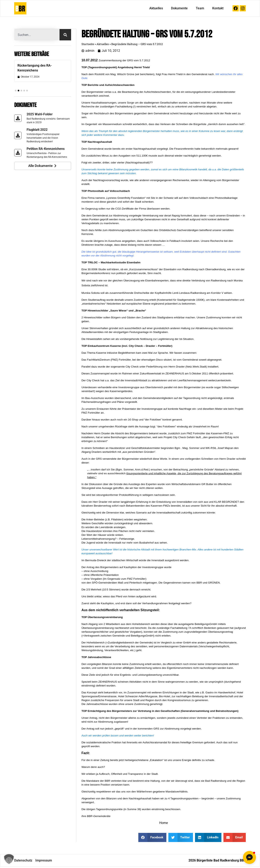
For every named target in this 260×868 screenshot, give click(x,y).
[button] (9, 859)
